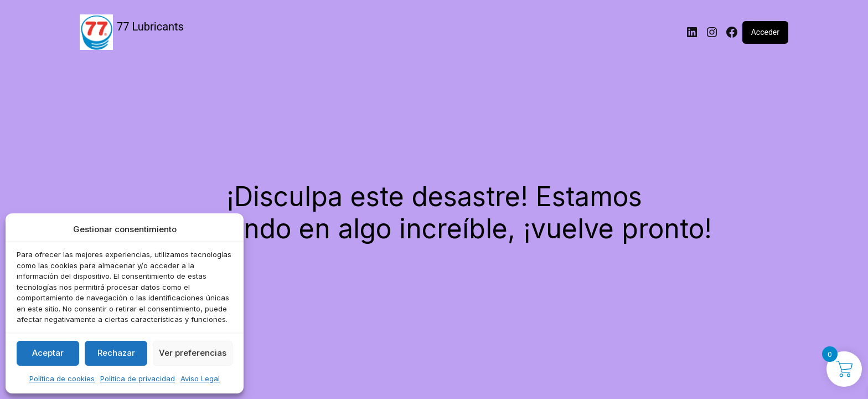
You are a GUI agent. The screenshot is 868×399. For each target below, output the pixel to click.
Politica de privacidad (138, 378)
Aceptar (48, 353)
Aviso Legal (200, 378)
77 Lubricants (150, 27)
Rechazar (116, 353)
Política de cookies (62, 378)
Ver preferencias (193, 353)
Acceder (765, 32)
